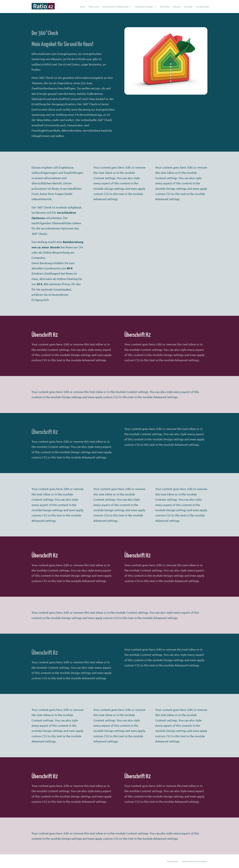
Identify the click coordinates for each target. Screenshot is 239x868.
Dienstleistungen (144, 7)
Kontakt (188, 7)
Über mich (94, 7)
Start (82, 7)
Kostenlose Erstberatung (116, 7)
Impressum (173, 861)
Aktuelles (165, 7)
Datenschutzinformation (195, 861)
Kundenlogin (203, 7)
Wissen (177, 7)
